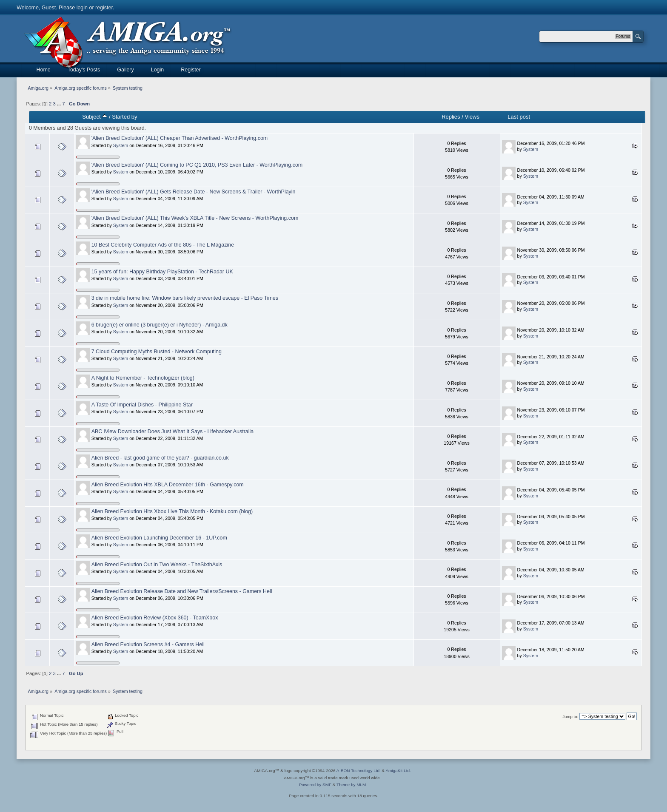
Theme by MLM (351, 785)
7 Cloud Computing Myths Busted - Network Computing (157, 352)
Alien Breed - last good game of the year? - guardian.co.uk (160, 458)
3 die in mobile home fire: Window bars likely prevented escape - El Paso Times (185, 298)
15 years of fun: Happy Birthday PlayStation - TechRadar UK (162, 272)
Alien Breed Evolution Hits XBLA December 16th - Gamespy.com (168, 485)
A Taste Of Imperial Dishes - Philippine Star (142, 405)
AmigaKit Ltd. (398, 771)
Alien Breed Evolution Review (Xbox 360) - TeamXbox (155, 618)
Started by (124, 117)
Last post (519, 117)
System (121, 145)
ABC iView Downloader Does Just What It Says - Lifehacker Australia (173, 432)
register (104, 8)
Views (472, 117)
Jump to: (571, 717)
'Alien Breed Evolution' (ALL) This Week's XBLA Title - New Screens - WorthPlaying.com (195, 218)
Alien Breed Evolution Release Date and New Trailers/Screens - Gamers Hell (182, 591)
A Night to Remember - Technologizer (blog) (143, 378)
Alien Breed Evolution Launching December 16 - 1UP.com (159, 538)
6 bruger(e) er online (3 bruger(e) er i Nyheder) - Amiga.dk (160, 325)
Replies (451, 117)
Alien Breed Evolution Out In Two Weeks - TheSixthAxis (157, 565)
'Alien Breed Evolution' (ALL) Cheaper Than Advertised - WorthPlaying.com (180, 138)
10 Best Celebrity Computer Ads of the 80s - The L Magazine (163, 245)
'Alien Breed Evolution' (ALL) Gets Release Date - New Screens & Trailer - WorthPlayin (194, 192)
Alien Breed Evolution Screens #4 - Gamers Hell (148, 644)
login (82, 8)
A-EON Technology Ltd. (359, 771)
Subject (95, 117)
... (60, 104)
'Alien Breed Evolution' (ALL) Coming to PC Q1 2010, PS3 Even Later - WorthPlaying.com (197, 165)
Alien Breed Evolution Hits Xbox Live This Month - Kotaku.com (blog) (172, 511)
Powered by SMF (315, 785)
